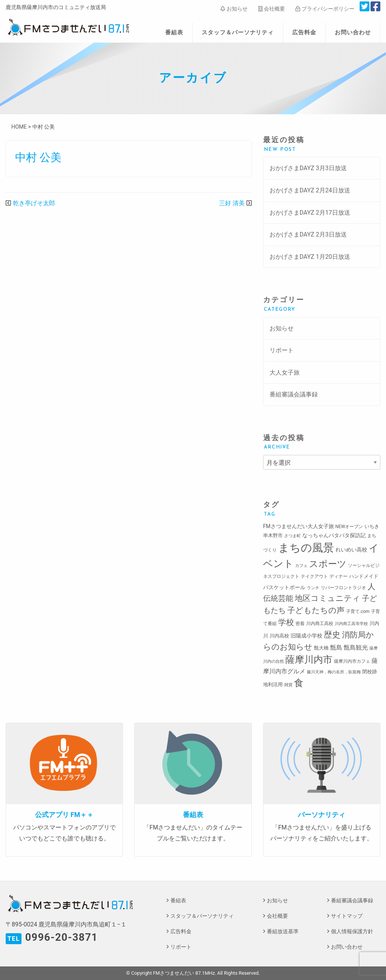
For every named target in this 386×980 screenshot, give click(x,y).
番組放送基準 (283, 932)
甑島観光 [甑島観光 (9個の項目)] (356, 647)
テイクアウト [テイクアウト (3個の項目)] (314, 576)
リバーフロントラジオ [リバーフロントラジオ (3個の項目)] (343, 588)
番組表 (174, 32)
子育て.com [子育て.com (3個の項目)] (358, 611)
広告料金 (304, 32)
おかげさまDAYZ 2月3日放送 (308, 234)
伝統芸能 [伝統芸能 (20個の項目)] (278, 598)
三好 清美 (232, 203)
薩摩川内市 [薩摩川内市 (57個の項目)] (309, 660)
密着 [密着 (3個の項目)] (300, 624)
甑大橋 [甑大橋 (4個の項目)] (321, 648)
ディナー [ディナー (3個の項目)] (339, 576)
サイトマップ (347, 916)
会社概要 (272, 9)
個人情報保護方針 (352, 932)
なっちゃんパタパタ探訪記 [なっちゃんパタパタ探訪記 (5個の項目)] (334, 535)
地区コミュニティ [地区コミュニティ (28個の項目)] (328, 598)
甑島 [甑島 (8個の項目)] (336, 647)
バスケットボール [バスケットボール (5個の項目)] (284, 587)
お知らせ (234, 9)
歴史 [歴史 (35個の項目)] (332, 634)
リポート (282, 350)
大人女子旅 (285, 372)
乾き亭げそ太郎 (34, 203)
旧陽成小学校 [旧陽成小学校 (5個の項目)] (306, 636)
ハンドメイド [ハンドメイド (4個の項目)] (364, 576)
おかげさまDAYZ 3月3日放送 (308, 168)
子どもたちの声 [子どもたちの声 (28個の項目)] (316, 610)
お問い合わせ (353, 32)
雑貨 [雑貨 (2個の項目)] (288, 685)
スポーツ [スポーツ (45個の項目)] (328, 564)
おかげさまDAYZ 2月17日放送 (310, 213)
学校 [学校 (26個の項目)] (286, 622)
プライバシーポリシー (325, 9)
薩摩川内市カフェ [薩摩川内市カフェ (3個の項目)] (352, 661)
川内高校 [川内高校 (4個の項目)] (279, 636)
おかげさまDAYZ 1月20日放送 (310, 257)
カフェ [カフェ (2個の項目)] (301, 566)
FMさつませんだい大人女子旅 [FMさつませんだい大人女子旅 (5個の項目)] (299, 526)
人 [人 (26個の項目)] (371, 586)
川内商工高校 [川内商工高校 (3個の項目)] (320, 624)
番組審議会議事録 (294, 394)
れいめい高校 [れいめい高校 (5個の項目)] (351, 550)
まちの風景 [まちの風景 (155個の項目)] (306, 548)
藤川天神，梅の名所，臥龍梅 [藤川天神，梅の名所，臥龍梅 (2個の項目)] (334, 672)
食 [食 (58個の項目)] (299, 683)
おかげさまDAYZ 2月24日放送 (310, 190)
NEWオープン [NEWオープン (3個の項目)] (349, 527)
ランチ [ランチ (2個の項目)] (313, 588)
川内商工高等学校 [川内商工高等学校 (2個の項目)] (351, 624)
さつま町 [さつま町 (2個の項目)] (293, 536)
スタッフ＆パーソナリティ (238, 32)
